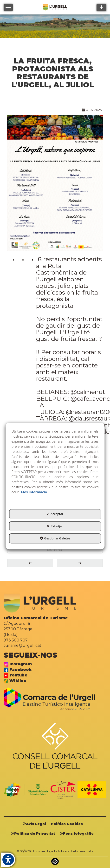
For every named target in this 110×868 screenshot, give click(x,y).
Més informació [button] (34, 492)
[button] (30, 563)
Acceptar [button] (55, 514)
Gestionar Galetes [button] (55, 538)
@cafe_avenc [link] (90, 398)
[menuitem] (36, 824)
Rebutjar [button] (55, 526)
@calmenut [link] (88, 392)
